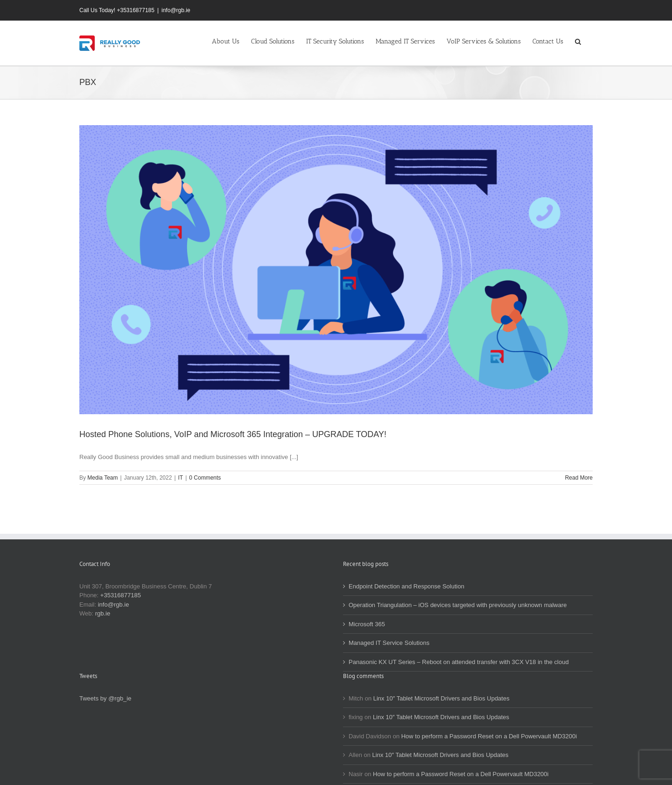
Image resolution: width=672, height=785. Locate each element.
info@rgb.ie (176, 10)
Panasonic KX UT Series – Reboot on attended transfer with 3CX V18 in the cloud (459, 662)
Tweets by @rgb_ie (105, 698)
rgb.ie (103, 613)
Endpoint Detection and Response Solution (406, 586)
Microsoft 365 (367, 624)
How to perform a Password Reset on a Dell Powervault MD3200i (489, 736)
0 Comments (205, 478)
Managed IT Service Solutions (389, 643)
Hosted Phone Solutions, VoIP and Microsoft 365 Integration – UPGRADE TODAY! (233, 434)
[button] (578, 41)
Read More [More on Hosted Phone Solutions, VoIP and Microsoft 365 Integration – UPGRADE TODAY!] (579, 478)
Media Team (102, 478)
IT (181, 478)
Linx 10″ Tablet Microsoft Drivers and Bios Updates (441, 698)
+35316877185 (121, 595)
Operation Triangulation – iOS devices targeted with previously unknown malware (458, 605)
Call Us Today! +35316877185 (117, 10)
